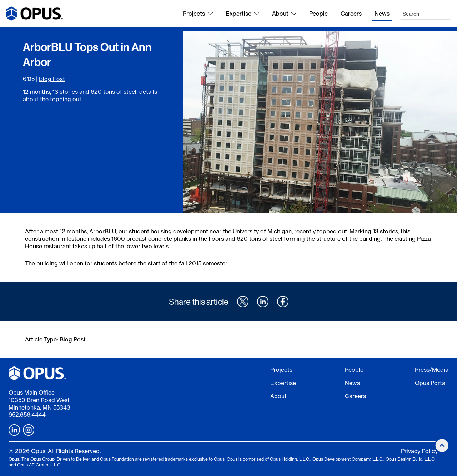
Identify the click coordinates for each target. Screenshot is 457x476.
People (318, 14)
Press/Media (432, 370)
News (382, 14)
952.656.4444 (27, 415)
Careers (351, 14)
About (284, 14)
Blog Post (52, 79)
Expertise (242, 14)
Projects (198, 14)
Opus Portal (431, 383)
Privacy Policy (419, 451)
